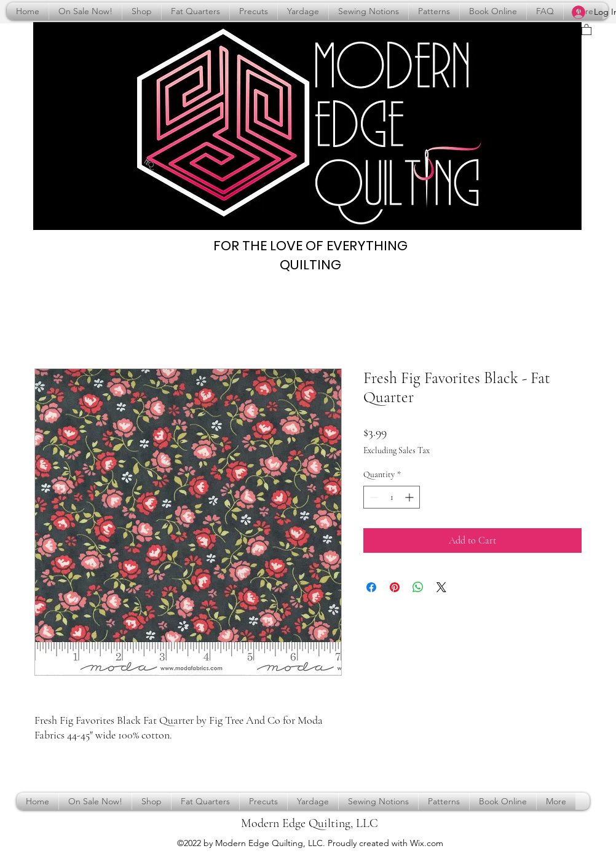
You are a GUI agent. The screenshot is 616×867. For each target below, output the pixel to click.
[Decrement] (373, 497)
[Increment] (410, 497)
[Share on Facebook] (371, 587)
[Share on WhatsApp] (418, 587)
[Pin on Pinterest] (395, 587)
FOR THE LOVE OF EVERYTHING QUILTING (310, 255)
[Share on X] (441, 587)
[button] (586, 29)
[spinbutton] (392, 497)
